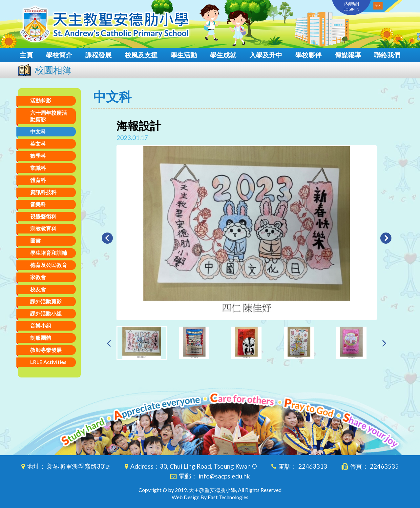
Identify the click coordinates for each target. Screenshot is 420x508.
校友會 (38, 289)
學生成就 (223, 55)
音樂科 (38, 204)
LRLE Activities (48, 362)
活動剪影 (41, 101)
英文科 (38, 143)
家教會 (38, 277)
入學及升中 (266, 55)
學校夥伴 (308, 55)
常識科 (38, 168)
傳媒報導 (348, 55)
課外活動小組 (46, 313)
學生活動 (184, 55)
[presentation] (109, 343)
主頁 (26, 55)
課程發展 (98, 55)
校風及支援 (141, 55)
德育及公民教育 (49, 265)
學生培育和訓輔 (49, 253)
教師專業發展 (46, 350)
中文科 (38, 131)
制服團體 (41, 338)
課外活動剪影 (46, 301)
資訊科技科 (43, 192)
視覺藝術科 (43, 216)
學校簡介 (59, 55)
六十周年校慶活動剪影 (49, 116)
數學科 (38, 156)
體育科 (38, 180)
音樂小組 (41, 325)
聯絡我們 (387, 55)
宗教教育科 (43, 228)
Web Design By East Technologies (210, 497)
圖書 (35, 241)
